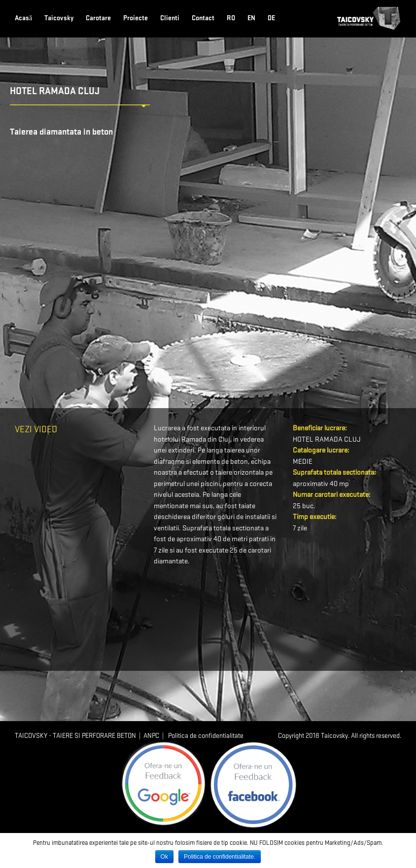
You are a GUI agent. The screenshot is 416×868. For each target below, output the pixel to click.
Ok (164, 857)
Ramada (194, 440)
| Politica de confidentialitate (201, 736)
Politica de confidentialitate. (220, 857)
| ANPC (148, 736)
